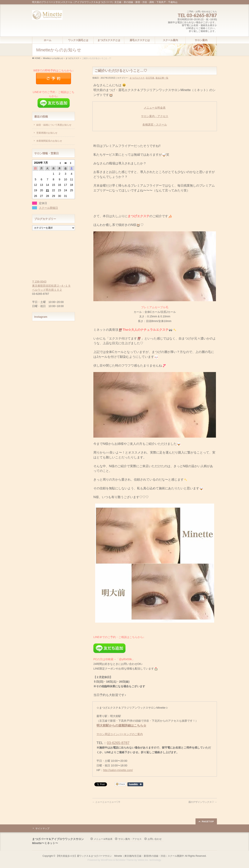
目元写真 (150, 78)
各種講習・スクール (155, 125)
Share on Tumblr (135, 784)
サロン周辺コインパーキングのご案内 (120, 734)
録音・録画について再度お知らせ (54, 125)
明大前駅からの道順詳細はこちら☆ (121, 725)
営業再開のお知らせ (47, 133)
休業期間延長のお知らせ (49, 141)
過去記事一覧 (162, 78)
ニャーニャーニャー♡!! (106, 802)
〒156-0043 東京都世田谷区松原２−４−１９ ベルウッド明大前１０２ (51, 286)
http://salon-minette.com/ (118, 770)
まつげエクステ (72, 58)
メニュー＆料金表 (155, 108)
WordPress (107, 860)
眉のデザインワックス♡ (203, 802)
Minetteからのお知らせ (53, 58)
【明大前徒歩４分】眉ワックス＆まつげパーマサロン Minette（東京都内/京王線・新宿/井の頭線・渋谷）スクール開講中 (120, 856)
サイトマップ (42, 829)
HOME (38, 58)
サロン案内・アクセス (155, 116)
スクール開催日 (48, 208)
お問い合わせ (155, 839)
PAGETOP (208, 821)
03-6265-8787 (118, 743)
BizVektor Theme (125, 860)
